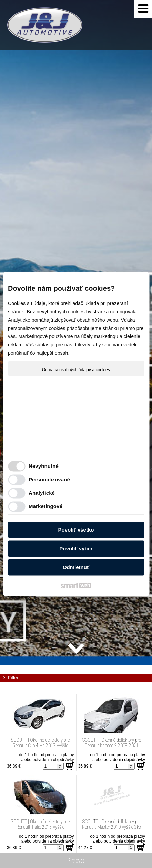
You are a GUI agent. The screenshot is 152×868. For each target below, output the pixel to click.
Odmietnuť (76, 567)
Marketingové (45, 506)
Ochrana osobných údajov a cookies (76, 370)
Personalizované (49, 479)
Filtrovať (76, 860)
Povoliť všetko (76, 530)
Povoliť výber (76, 549)
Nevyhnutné (44, 466)
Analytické (42, 493)
